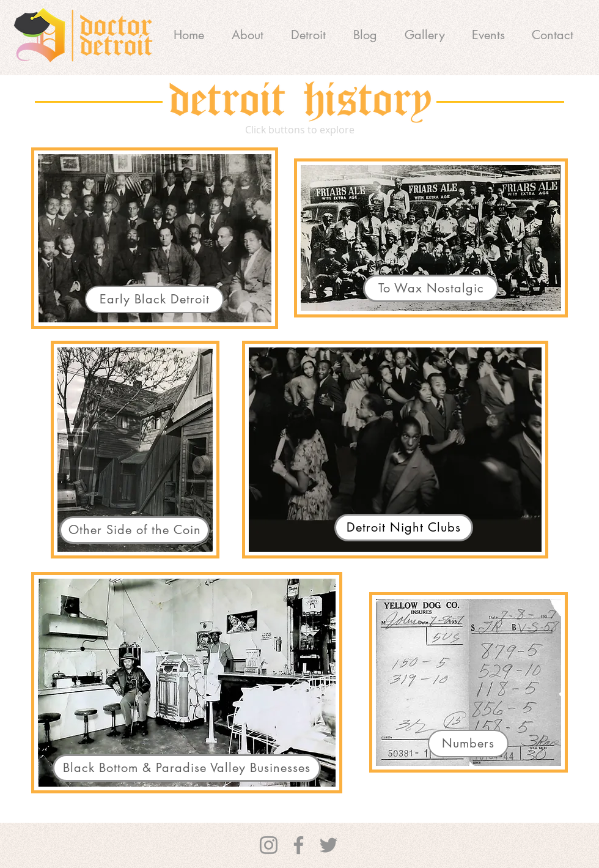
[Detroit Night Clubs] (404, 528)
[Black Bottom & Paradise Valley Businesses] (187, 768)
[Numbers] (468, 744)
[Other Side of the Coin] (134, 530)
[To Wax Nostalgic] (431, 288)
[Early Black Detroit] (154, 299)
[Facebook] (299, 845)
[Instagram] (269, 845)
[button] (308, 35)
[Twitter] (329, 845)
